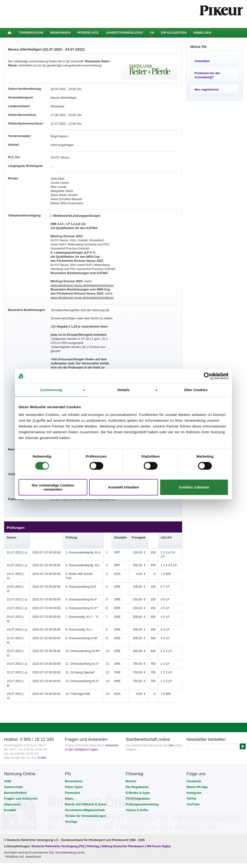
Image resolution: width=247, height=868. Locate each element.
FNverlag (93, 814)
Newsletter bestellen (206, 707)
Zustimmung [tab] (51, 390)
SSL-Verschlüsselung (62, 820)
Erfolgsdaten (174, 33)
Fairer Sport (74, 754)
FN (152, 33)
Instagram (194, 760)
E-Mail (42, 725)
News (69, 766)
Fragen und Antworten (21, 766)
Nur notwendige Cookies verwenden (53, 487)
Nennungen (60, 33)
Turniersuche (31, 33)
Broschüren (74, 748)
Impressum (12, 772)
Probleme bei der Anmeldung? (207, 75)
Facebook (194, 748)
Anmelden (202, 33)
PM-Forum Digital (159, 814)
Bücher (131, 748)
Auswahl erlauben (123, 487)
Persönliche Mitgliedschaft (85, 777)
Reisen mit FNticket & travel (86, 772)
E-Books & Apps (138, 760)
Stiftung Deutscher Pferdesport (123, 814)
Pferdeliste (88, 33)
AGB (8, 748)
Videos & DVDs (137, 777)
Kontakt (10, 777)
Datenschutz (13, 754)
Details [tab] (123, 390)
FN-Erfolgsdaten (138, 766)
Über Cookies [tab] (196, 390)
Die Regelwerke (137, 754)
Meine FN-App (197, 754)
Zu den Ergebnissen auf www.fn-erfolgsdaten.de (82, 499)
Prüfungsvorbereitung (142, 772)
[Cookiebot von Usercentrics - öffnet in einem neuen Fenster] (207, 376)
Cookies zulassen (194, 487)
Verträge (71, 789)
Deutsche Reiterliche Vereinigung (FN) (58, 814)
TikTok (191, 766)
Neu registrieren (207, 89)
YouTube (193, 772)
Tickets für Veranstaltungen (85, 783)
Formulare (73, 760)
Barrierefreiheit (15, 760)
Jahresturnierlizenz (124, 33)
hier (171, 713)
